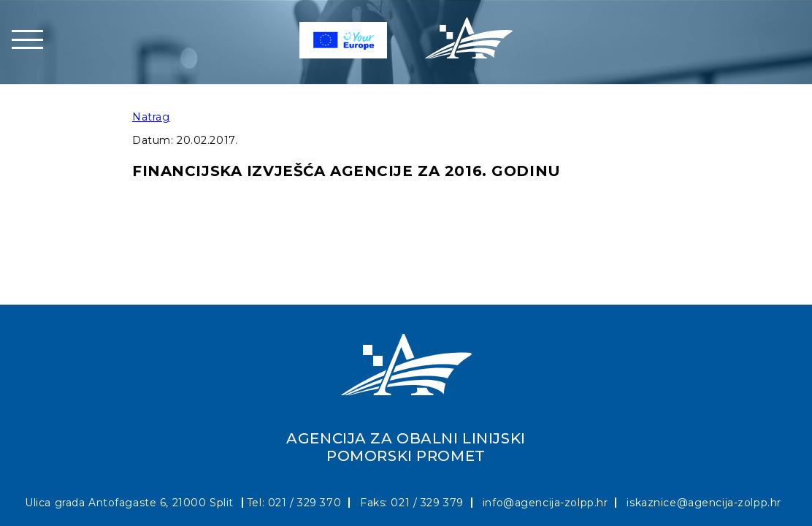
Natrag (151, 117)
